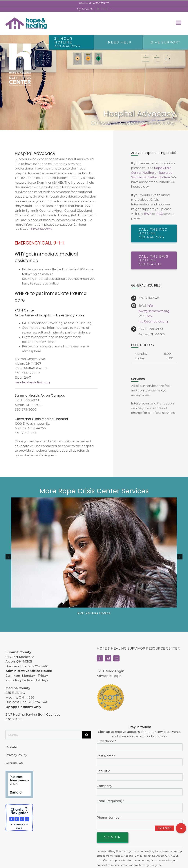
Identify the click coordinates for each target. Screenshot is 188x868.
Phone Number (109, 818)
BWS (148, 214)
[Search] (87, 735)
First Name (106, 741)
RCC (159, 214)
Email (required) (111, 801)
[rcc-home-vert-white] (20, 43)
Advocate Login (109, 676)
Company (104, 786)
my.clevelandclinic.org (32, 382)
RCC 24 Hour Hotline (94, 613)
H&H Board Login (110, 671)
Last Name (106, 756)
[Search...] (44, 735)
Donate (11, 747)
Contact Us (14, 763)
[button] (181, 828)
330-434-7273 (41, 229)
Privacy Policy (16, 755)
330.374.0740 (38, 666)
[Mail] (116, 658)
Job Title (103, 771)
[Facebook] (100, 658)
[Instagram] (108, 658)
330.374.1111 (102, 3)
